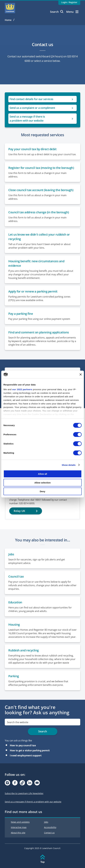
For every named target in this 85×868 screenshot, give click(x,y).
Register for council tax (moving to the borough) (41, 168)
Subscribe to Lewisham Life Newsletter (24, 793)
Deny (42, 491)
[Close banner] (81, 374)
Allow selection (42, 483)
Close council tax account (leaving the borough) (41, 190)
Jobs (11, 554)
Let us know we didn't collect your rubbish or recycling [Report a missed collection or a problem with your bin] (39, 237)
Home (8, 20)
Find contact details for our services (31, 99)
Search (57, 12)
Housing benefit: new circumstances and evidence (36, 263)
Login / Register (69, 2)
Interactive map (19, 827)
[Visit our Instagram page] (7, 784)
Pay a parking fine (21, 314)
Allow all (42, 474)
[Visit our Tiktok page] (22, 784)
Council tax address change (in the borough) (39, 212)
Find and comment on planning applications (39, 332)
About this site (18, 833)
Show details (69, 465)
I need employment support (26, 755)
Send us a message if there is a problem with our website (27, 119)
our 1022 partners (22, 389)
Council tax (16, 576)
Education (15, 602)
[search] (42, 722)
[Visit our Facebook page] (15, 784)
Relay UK (19, 511)
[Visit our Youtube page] (37, 784)
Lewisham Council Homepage (10, 8)
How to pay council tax (23, 745)
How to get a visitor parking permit (30, 750)
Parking (14, 676)
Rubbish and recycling (24, 650)
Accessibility (50, 827)
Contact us (49, 833)
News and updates (20, 822)
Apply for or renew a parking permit (33, 291)
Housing (14, 625)
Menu (72, 12)
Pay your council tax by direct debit (33, 149)
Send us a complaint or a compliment (32, 108)
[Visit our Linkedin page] (30, 784)
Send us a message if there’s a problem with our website (33, 802)
